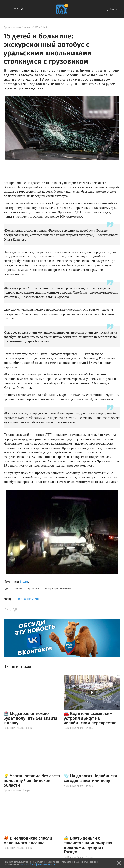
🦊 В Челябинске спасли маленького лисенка (28, 840)
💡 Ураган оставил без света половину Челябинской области (32, 781)
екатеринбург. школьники (58, 588)
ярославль (34, 588)
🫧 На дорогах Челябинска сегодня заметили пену (90, 778)
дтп (7, 588)
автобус (19, 588)
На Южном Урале (13, 728)
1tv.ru (24, 582)
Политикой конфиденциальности (37, 864)
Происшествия (12, 27)
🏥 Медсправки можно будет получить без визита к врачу (30, 718)
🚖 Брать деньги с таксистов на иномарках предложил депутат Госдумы (88, 845)
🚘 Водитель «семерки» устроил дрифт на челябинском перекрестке (90, 718)
